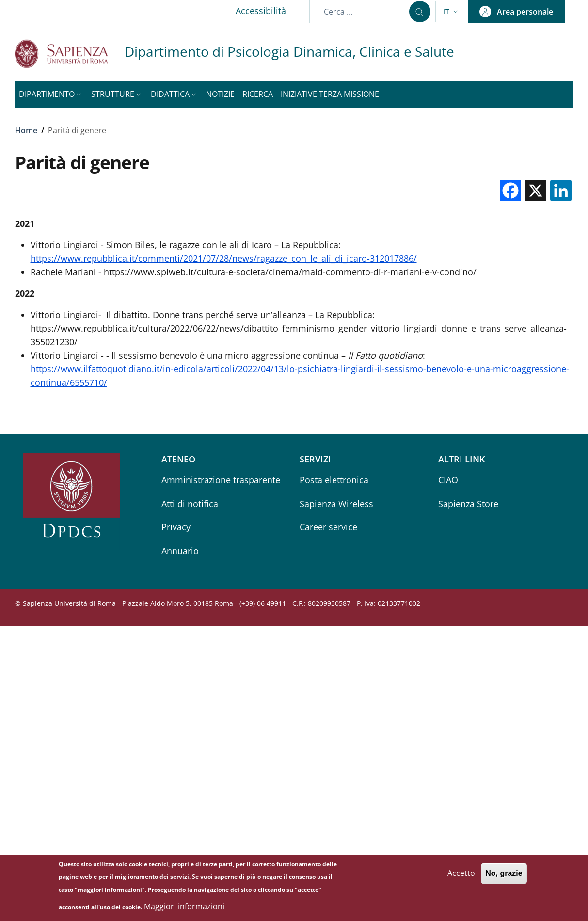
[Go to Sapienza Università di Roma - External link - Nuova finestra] (70, 54)
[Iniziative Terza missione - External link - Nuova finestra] (330, 95)
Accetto (461, 876)
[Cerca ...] (420, 12)
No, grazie (504, 876)
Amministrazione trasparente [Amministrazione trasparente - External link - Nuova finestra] (221, 480)
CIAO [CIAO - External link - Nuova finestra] (448, 480)
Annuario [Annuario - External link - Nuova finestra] (180, 551)
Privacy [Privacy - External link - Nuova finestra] (176, 527)
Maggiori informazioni (184, 909)
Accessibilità (261, 11)
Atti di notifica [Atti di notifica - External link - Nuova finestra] (190, 504)
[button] (452, 12)
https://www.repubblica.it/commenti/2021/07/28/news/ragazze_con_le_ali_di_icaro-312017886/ (224, 258)
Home (26, 130)
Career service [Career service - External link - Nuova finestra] (328, 527)
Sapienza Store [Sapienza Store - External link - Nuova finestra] (468, 504)
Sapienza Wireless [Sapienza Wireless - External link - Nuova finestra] (336, 504)
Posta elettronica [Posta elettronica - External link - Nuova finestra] (334, 480)
